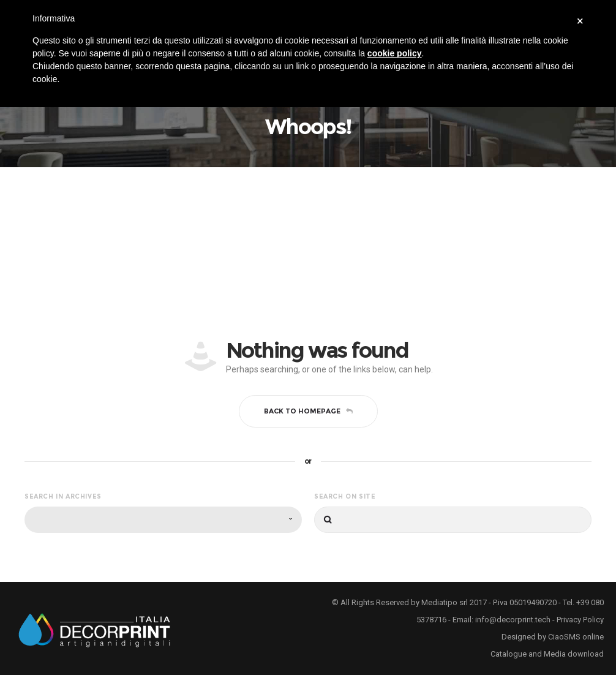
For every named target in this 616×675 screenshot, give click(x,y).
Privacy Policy (580, 620)
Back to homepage (308, 411)
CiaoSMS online (576, 637)
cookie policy (395, 53)
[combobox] (163, 520)
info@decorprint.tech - (516, 620)
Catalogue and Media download (547, 654)
